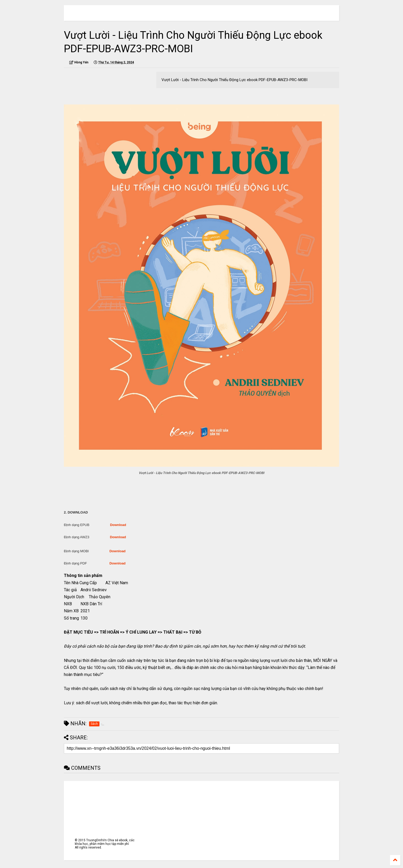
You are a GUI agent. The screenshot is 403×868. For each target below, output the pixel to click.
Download (118, 525)
